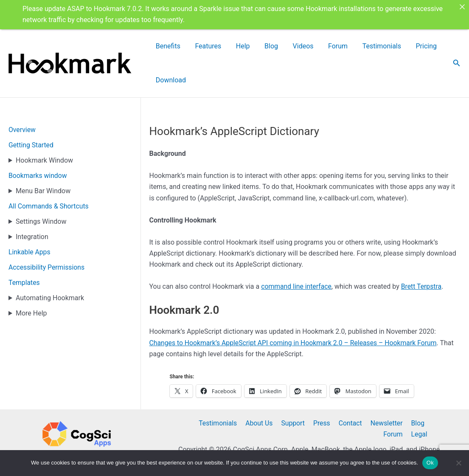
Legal (420, 418)
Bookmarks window (38, 142)
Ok (430, 463)
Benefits (184, 46)
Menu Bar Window (43, 157)
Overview (22, 96)
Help (245, 46)
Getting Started (31, 111)
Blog (266, 46)
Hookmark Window (44, 127)
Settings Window (41, 188)
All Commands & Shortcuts (49, 173)
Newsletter (362, 407)
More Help (31, 280)
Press (300, 407)
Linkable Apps (30, 218)
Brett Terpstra (423, 253)
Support (272, 407)
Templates (24, 249)
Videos (291, 46)
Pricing (393, 46)
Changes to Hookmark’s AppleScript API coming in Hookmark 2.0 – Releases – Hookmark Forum (295, 309)
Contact (327, 407)
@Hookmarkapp (73, 446)
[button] (457, 46)
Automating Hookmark (50, 264)
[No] (458, 463)
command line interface (297, 253)
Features (217, 46)
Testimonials (355, 46)
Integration (32, 203)
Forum (319, 46)
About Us (240, 407)
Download (426, 46)
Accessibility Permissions (47, 234)
